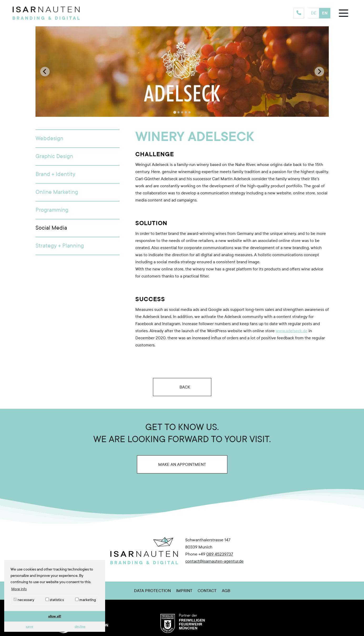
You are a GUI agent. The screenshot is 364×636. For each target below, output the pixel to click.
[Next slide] (319, 72)
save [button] (30, 626)
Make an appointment (182, 464)
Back (182, 387)
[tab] (175, 112)
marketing (86, 600)
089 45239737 (220, 554)
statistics (55, 600)
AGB (226, 591)
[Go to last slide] (45, 72)
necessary (24, 600)
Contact (207, 591)
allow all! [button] (55, 616)
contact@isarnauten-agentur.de (214, 561)
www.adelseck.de (292, 331)
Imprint (184, 591)
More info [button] (19, 589)
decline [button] (80, 626)
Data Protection (152, 591)
